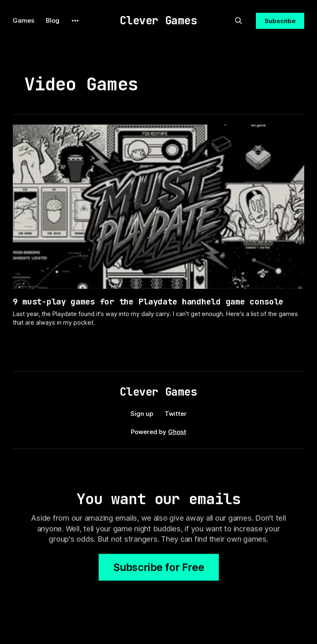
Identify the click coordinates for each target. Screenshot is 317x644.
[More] (75, 21)
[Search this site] (239, 21)
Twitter (176, 414)
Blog (53, 20)
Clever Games (158, 20)
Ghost (177, 432)
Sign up (142, 414)
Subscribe (280, 21)
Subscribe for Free (159, 567)
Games (24, 20)
